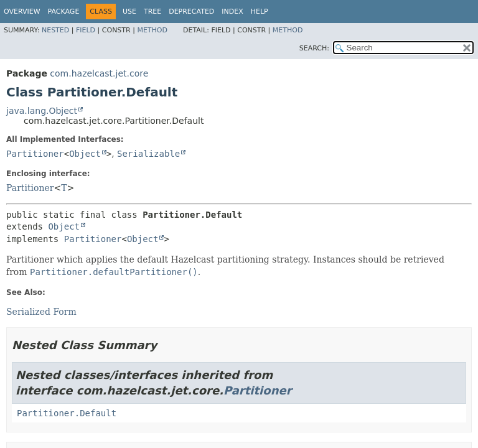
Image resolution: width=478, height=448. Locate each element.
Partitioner (35, 154)
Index (232, 12)
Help (260, 12)
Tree (152, 12)
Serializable (148, 154)
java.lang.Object (42, 111)
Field (86, 30)
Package (64, 12)
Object (85, 154)
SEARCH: (314, 48)
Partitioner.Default (67, 413)
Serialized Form (41, 312)
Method (152, 30)
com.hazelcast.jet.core (99, 73)
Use (129, 12)
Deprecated (191, 12)
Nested (55, 30)
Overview (22, 12)
